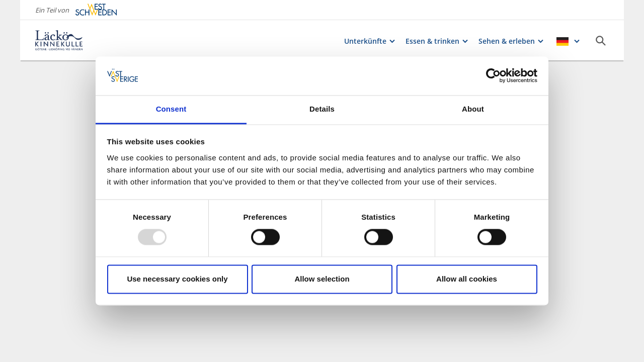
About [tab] (473, 109)
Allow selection (322, 279)
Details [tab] (322, 109)
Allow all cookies (467, 279)
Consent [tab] (171, 109)
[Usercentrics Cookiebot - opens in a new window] (493, 76)
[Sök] (601, 41)
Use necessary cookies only (177, 279)
